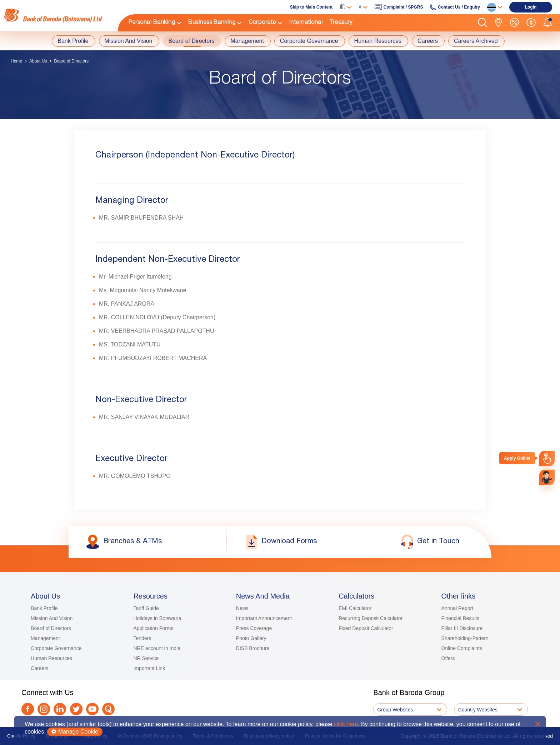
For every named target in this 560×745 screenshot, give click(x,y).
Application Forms (153, 628)
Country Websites (478, 710)
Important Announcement (264, 618)
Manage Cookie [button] (75, 732)
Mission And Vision (129, 41)
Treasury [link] (341, 23)
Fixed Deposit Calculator (366, 628)
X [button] (538, 724)
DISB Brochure (253, 648)
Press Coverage (254, 628)
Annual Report (457, 608)
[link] (57, 16)
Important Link (149, 668)
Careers (428, 41)
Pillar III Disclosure (462, 628)
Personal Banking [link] (152, 23)
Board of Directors (192, 41)
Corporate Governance (309, 41)
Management (247, 41)
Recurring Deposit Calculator (371, 618)
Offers (448, 658)
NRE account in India (157, 648)
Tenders (142, 638)
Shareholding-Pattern (465, 638)
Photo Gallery (251, 638)
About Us (38, 61)
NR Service (146, 658)
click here (346, 724)
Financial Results (461, 618)
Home (16, 61)
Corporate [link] (262, 23)
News (242, 608)
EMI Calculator (355, 608)
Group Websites (395, 710)
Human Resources (378, 41)
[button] (482, 23)
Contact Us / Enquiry (459, 7)
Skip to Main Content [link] (311, 7)
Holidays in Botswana (157, 618)
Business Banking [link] (212, 23)
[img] (57, 16)
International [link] (306, 23)
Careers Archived (476, 41)
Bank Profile (73, 41)
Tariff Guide (146, 608)
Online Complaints (462, 648)
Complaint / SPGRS (403, 7)
